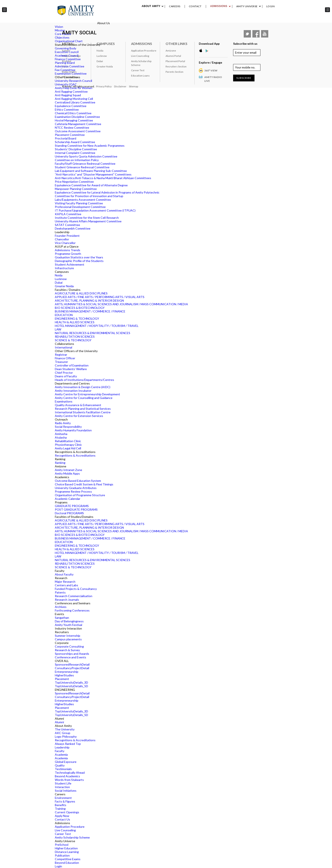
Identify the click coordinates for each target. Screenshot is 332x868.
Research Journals (67, 600)
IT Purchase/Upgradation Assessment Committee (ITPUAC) (95, 210)
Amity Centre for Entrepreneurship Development (87, 394)
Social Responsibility (68, 427)
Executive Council (67, 52)
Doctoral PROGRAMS (69, 513)
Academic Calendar (68, 499)
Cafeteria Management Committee (78, 124)
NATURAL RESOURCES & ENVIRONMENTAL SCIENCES (93, 333)
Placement (259, 19)
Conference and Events (71, 657)
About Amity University (127, 19)
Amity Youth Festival (68, 625)
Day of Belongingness (69, 621)
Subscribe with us (245, 44)
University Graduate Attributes (76, 488)
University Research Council (73, 81)
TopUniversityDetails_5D (71, 686)
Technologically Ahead (70, 773)
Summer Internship (68, 636)
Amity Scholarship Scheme (72, 837)
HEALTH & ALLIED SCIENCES (75, 322)
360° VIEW (211, 70)
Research (171, 19)
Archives (61, 607)
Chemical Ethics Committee (73, 113)
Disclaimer (120, 86)
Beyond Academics (67, 776)
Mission (60, 30)
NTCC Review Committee (72, 127)
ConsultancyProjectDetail (72, 668)
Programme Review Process (73, 491)
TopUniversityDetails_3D (71, 682)
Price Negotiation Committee (74, 182)
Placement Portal (175, 61)
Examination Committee (71, 73)
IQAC (273, 19)
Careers (175, 6)
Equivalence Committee (71, 106)
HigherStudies (64, 675)
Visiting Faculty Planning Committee (79, 203)
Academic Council (67, 55)
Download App (209, 44)
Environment (63, 798)
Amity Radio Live (213, 79)
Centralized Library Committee (75, 102)
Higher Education (66, 848)
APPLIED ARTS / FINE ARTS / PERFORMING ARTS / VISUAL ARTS (100, 297)
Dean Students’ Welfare (71, 369)
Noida (59, 275)
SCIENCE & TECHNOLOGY (73, 340)
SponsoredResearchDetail (72, 664)
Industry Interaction (207, 19)
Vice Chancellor (65, 243)
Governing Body (66, 48)
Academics (154, 19)
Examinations (64, 401)
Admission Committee (70, 66)
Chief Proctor (64, 373)
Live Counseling (65, 830)
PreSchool (62, 845)
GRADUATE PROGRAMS (72, 506)
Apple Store (202, 51)
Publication (62, 855)
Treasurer (61, 362)
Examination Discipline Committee (77, 117)
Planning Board (65, 63)
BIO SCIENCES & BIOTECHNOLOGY (80, 308)
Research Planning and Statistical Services (83, 409)
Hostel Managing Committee (74, 120)
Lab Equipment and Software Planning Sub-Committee (91, 171)
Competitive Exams (68, 859)
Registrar (61, 355)
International (64, 347)
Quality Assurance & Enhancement (78, 405)
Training (60, 809)
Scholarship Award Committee (75, 142)
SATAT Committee (67, 225)
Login (271, 6)
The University (65, 729)
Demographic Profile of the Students (79, 261)
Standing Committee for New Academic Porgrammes (90, 146)
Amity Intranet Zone (68, 470)
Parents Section (174, 72)
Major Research (65, 582)
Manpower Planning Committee (76, 189)
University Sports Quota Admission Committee (86, 156)
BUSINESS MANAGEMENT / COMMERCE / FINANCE (90, 311)
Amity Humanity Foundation (73, 430)
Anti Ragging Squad (68, 95)
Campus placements (68, 639)
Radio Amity (63, 423)
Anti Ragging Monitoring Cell (74, 99)
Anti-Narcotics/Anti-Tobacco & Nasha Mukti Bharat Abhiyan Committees (103, 178)
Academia (61, 754)
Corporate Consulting (69, 646)
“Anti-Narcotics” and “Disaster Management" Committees (93, 174)
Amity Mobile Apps (67, 473)
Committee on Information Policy (77, 160)
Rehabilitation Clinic (68, 441)
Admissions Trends (68, 250)
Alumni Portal (173, 56)
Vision (59, 27)
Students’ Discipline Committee (76, 149)
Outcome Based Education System (78, 481)
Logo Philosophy (66, 736)
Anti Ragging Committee (71, 91)
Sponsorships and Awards (72, 654)
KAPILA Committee (68, 214)
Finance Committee (68, 59)
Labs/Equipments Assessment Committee (83, 200)
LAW (58, 329)
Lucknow (61, 279)
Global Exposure (66, 762)
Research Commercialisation (74, 596)
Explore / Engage (210, 62)
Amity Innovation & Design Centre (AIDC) (83, 387)
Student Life (63, 783)
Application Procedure (70, 827)
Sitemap (133, 86)
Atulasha (61, 437)
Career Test (63, 834)
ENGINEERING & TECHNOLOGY (77, 318)
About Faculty (64, 574)
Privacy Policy (104, 86)
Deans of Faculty (66, 376)
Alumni (244, 19)
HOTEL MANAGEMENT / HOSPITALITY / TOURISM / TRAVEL (97, 326)
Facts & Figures (65, 801)
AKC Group (63, 733)
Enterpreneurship (67, 672)
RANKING (231, 19)
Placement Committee (70, 135)
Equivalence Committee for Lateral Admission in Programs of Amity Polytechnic (107, 192)
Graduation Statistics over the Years (79, 257)
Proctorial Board (66, 138)
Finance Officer (65, 358)
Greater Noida (64, 286)
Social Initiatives (66, 791)
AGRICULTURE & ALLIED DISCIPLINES (81, 293)
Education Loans (140, 76)
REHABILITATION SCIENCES (75, 336)
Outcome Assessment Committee (78, 131)
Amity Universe (247, 6)
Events (185, 19)
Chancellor (62, 239)
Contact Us (62, 819)
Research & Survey (67, 650)
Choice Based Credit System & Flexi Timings (84, 484)
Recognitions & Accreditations (75, 455)
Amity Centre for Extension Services (79, 416)
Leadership (62, 747)
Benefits (61, 805)
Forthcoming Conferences (72, 610)
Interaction (62, 787)
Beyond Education (67, 863)
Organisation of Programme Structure (80, 495)
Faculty (60, 751)
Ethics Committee (67, 109)
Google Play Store (208, 51)
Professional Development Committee (80, 207)
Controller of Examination (72, 365)
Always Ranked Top (68, 744)
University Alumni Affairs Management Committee (88, 221)
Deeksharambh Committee (73, 228)
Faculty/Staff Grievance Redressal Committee (85, 164)
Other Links (176, 44)
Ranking (60, 463)
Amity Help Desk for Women (74, 88)
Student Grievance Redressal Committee (82, 167)
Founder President (67, 236)
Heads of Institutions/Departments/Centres (84, 380)
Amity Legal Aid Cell (68, 448)
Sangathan (62, 618)
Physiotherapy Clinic (68, 445)
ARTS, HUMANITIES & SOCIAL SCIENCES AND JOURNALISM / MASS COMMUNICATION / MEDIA (121, 304)
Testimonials (63, 769)
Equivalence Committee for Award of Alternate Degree (91, 185)
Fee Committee (65, 70)
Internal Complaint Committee (75, 153)
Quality (60, 765)
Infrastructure (64, 268)
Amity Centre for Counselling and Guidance (84, 398)
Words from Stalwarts (69, 780)
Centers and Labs (66, 585)
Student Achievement (70, 264)
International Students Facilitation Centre (83, 412)
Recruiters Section (176, 66)
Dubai (59, 282)
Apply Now (62, 816)
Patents (60, 592)
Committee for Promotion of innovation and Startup (89, 196)
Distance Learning (67, 852)
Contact (195, 6)
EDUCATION (64, 315)
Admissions (219, 6)
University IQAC (66, 84)
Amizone (171, 51)
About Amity (151, 6)
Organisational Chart (69, 41)
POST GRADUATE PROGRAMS (76, 509)
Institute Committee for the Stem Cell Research (87, 218)
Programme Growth (68, 254)
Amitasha (61, 434)
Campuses (106, 44)
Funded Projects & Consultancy (76, 589)
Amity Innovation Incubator (73, 391)
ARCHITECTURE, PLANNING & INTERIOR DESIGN (89, 300)
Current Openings (67, 812)
